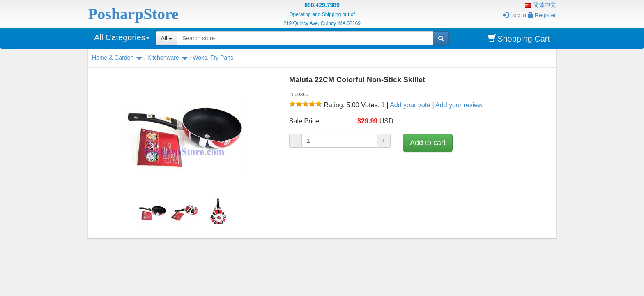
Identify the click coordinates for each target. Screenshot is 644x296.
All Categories (122, 37)
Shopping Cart (519, 38)
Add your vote (410, 105)
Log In (515, 15)
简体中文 (540, 5)
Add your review (459, 105)
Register (542, 15)
